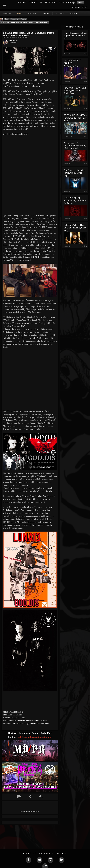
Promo (35, 733)
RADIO (69, 2)
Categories (14, 19)
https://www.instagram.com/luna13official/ (31, 724)
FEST (84, 7)
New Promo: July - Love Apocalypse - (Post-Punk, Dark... (75, 91)
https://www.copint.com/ (13, 712)
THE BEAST (13, 41)
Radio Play (46, 733)
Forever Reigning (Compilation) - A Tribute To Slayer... (75, 200)
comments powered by (30, 812)
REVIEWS (22, 2)
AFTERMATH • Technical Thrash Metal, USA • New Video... (75, 145)
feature (23, 19)
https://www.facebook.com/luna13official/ (30, 721)
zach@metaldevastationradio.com (34, 737)
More (74, 14)
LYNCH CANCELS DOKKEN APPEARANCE (72, 63)
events (46, 14)
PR (41, 2)
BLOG (61, 2)
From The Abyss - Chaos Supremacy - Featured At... (75, 36)
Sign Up (81, 2)
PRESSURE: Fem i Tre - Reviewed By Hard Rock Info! (75, 118)
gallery (32, 14)
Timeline (7, 14)
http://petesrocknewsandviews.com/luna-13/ (22, 86)
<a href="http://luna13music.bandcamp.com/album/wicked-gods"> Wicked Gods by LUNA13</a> (30, 700)
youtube (60, 14)
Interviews (25, 733)
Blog (6, 19)
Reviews (13, 733)
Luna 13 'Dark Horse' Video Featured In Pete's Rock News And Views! (24, 22)
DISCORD (75, 7)
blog (20, 14)
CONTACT (33, 2)
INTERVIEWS (51, 2)
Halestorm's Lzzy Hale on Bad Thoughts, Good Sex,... (75, 228)
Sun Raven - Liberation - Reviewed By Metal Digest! (75, 173)
